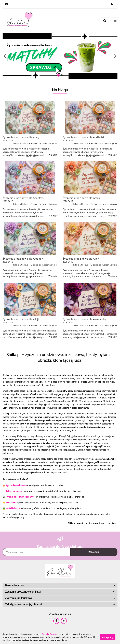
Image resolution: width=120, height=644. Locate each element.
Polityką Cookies (50, 634)
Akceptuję (108, 637)
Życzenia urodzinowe (16, 485)
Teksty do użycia (14, 491)
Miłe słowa (11, 503)
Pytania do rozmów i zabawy (20, 497)
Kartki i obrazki (13, 508)
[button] (60, 585)
